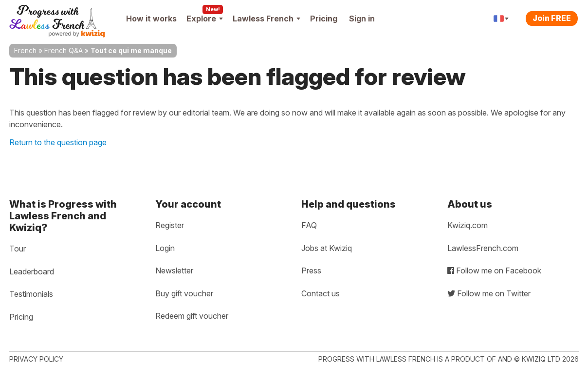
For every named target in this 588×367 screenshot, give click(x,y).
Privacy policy (36, 359)
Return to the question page (58, 142)
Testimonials (31, 294)
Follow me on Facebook (494, 270)
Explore (205, 19)
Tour (18, 249)
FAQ (309, 225)
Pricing (324, 19)
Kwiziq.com (468, 225)
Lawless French (266, 19)
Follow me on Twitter (489, 293)
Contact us (321, 293)
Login (165, 248)
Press (311, 270)
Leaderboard (32, 271)
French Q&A (64, 50)
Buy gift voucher (184, 293)
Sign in (362, 19)
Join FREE (552, 18)
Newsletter (174, 270)
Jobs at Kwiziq (327, 248)
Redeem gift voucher (192, 316)
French (25, 50)
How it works (151, 19)
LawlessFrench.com (483, 248)
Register (170, 225)
